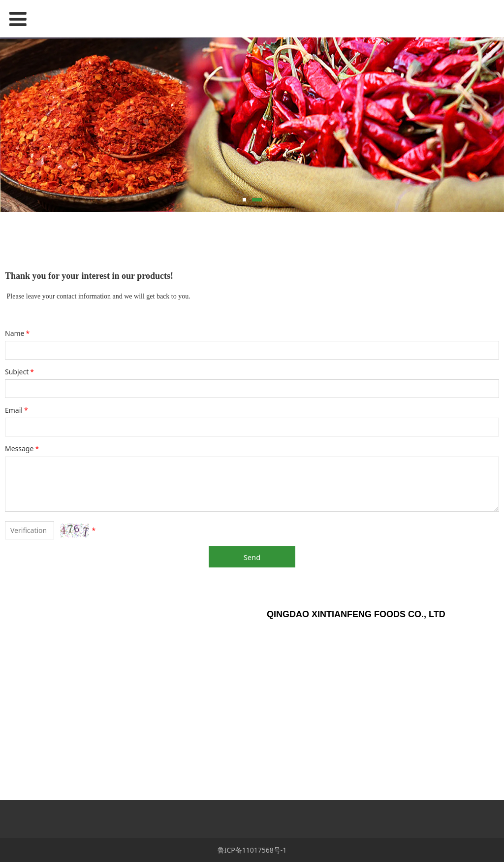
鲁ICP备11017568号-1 (252, 850)
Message (23, 448)
